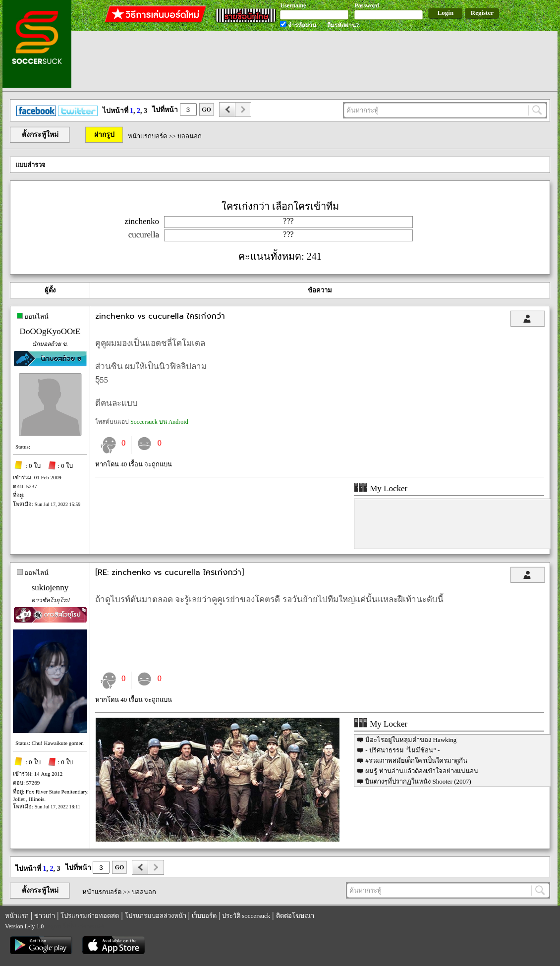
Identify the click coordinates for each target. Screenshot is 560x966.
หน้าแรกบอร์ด (147, 136)
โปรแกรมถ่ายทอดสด (90, 916)
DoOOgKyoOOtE (50, 331)
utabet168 (91, 926)
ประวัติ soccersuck (246, 916)
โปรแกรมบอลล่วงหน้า (156, 916)
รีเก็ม (70, 926)
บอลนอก (190, 136)
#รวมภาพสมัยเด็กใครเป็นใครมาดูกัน (416, 761)
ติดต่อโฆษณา (295, 916)
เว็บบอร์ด (204, 916)
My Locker (381, 488)
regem (53, 926)
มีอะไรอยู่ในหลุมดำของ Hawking (411, 740)
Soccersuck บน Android (159, 422)
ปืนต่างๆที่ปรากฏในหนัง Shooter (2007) (418, 781)
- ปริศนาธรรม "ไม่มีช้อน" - (402, 750)
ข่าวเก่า (45, 916)
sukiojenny (50, 588)
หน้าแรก (17, 916)
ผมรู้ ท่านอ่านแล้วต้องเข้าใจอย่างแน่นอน (421, 771)
